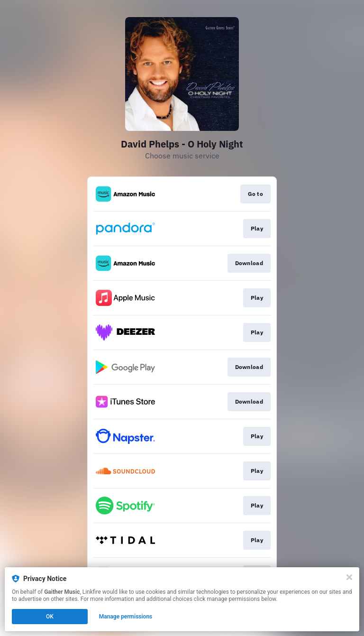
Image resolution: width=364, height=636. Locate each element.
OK (50, 617)
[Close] (349, 577)
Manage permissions (126, 617)
